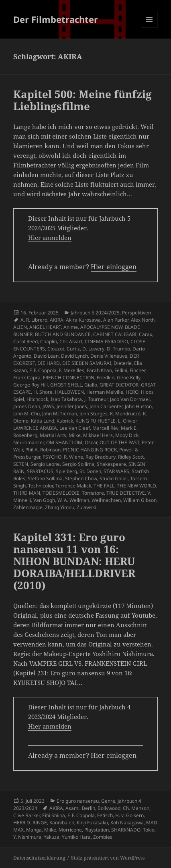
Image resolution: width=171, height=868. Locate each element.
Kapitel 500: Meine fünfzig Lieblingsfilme (82, 100)
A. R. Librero (34, 320)
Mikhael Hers (98, 435)
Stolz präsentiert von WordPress (108, 858)
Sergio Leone (45, 464)
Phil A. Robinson (43, 450)
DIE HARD (49, 363)
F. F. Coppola (43, 370)
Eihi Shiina (54, 815)
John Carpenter (106, 406)
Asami (72, 808)
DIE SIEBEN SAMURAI (87, 363)
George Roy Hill (31, 385)
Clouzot (56, 349)
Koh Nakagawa (127, 823)
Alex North (143, 320)
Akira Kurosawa (83, 320)
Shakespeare (111, 464)
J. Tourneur (96, 399)
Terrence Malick (73, 486)
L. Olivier (127, 421)
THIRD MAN (27, 493)
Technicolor (41, 486)
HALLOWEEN (69, 392)
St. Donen (90, 471)
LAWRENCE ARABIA (35, 428)
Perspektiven (136, 313)
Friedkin (106, 378)
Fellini (121, 370)
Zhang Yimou (60, 507)
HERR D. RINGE (30, 823)
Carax (146, 334)
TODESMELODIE (61, 493)
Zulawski (86, 507)
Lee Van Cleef (75, 428)
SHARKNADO (126, 830)
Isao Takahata (66, 399)
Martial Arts (53, 435)
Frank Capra (27, 378)
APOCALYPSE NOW (101, 327)
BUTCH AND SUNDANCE (63, 334)
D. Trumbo (118, 349)
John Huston (138, 406)
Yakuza (52, 837)
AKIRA (57, 320)
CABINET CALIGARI (115, 334)
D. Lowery (93, 349)
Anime (71, 327)
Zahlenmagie (28, 507)
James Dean (27, 406)
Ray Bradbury (101, 457)
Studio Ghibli (114, 478)
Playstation (97, 830)
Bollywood (109, 808)
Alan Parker (116, 320)
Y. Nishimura (27, 837)
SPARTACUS (40, 471)
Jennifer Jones (72, 406)
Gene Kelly (129, 378)
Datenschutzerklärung (39, 858)
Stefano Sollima (45, 478)
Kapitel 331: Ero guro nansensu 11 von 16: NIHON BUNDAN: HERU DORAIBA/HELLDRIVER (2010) (74, 561)
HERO (132, 392)
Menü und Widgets (150, 27)
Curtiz (73, 349)
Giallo (91, 385)
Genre (108, 801)
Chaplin (49, 341)
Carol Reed (25, 341)
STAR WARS (116, 471)
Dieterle (123, 363)
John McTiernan (60, 414)
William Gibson (140, 500)
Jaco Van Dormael (130, 399)
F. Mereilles (72, 370)
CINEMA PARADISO (106, 341)
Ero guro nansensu (78, 801)
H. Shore (43, 392)
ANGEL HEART (45, 327)
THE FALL (104, 486)
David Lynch (74, 356)
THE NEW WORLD (136, 486)
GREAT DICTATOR (119, 385)
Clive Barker (26, 815)
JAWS (48, 406)
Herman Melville (105, 392)
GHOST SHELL (66, 385)
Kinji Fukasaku (92, 823)
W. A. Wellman (73, 500)
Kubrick (65, 421)
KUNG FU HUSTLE (96, 421)
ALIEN (20, 327)
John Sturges (94, 414)
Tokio (149, 830)
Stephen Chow (81, 478)
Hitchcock (37, 399)
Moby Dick (127, 435)
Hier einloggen (114, 267)
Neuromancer (28, 442)
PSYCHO (52, 457)
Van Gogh (44, 500)
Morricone (70, 830)
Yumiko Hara (76, 837)
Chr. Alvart (71, 341)
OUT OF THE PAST (119, 442)
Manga (34, 830)
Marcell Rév (105, 428)
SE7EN (21, 464)
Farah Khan (99, 370)
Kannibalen (62, 823)
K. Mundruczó (125, 414)
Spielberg (66, 471)
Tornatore (93, 493)
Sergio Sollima (78, 464)
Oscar (91, 442)
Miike (75, 435)
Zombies (103, 837)
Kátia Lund (43, 421)
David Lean (46, 356)
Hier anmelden (50, 238)
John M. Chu (26, 414)
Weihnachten (106, 500)
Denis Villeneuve (109, 356)
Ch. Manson (136, 808)
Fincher (137, 370)
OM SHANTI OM (64, 442)
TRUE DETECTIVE (126, 493)
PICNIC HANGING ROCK (90, 450)
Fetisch (105, 815)
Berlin (89, 808)
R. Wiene (73, 457)
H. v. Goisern (129, 815)
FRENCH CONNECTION (69, 378)
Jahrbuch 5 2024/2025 (95, 313)
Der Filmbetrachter (56, 19)
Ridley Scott (131, 457)
